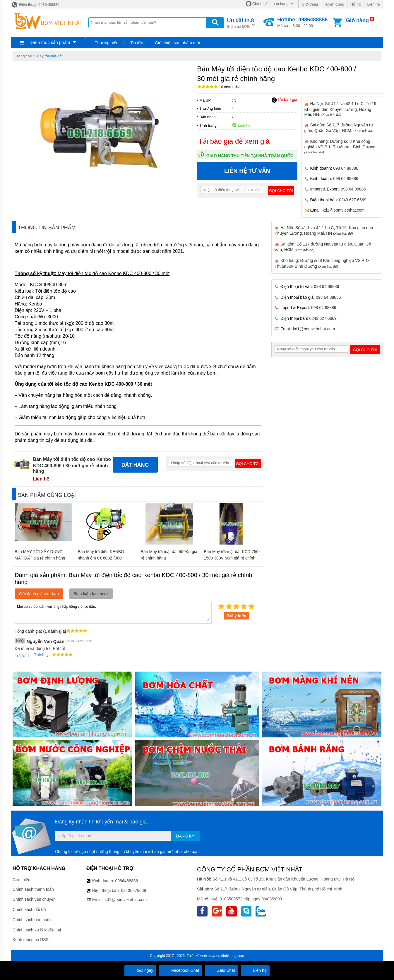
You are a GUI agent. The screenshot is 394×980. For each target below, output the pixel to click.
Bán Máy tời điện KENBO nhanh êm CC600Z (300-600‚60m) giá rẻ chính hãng (103, 558)
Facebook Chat (180, 970)
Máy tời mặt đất (49, 56)
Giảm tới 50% (240, 23)
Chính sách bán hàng (270, 4)
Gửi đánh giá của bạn (39, 594)
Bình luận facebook (91, 594)
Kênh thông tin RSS (31, 940)
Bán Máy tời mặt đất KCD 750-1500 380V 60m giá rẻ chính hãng (232, 558)
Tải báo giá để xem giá (234, 141)
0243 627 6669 (353, 200)
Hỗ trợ (356, 4)
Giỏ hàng (357, 20)
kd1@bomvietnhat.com (344, 210)
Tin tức (137, 43)
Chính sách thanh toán (33, 889)
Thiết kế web (197, 956)
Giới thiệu (310, 4)
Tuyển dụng (334, 4)
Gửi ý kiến (237, 616)
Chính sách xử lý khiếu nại (37, 930)
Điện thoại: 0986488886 (35, 5)
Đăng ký (185, 836)
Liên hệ (374, 4)
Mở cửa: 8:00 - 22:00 (302, 22)
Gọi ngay (140, 970)
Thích (37, 655)
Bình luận (230, 87)
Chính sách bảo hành (32, 920)
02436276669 (133, 890)
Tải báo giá (284, 100)
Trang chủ (24, 56)
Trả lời (20, 655)
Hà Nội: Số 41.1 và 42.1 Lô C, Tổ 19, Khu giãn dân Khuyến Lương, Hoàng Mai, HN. (341, 109)
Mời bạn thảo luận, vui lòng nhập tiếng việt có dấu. (113, 612)
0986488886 (127, 881)
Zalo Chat (221, 970)
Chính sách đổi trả (29, 909)
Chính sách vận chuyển (34, 899)
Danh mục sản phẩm (50, 42)
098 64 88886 (346, 168)
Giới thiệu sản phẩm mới (177, 43)
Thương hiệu (107, 43)
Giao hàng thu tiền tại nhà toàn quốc (250, 156)
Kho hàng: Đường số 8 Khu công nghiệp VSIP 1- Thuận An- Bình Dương (340, 146)
